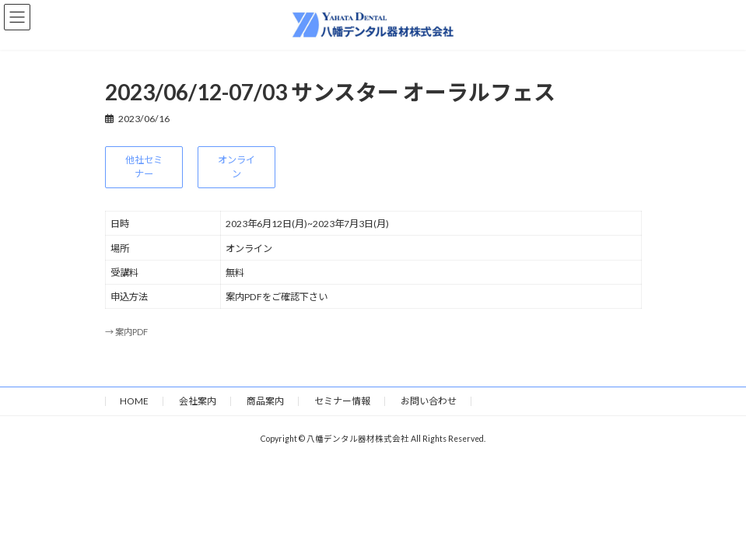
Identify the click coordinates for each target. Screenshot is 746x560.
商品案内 (265, 401)
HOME (134, 401)
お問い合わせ (429, 401)
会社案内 (198, 401)
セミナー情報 (342, 401)
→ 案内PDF (126, 332)
